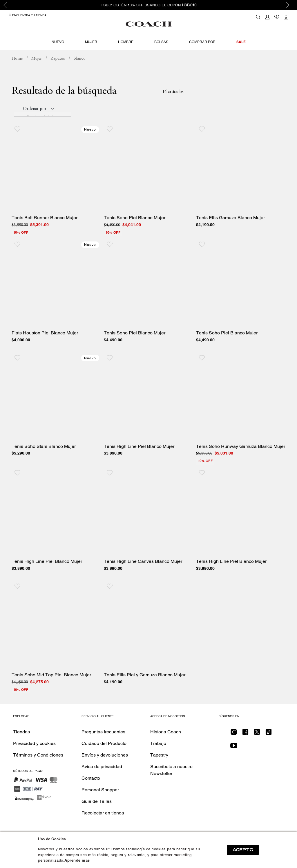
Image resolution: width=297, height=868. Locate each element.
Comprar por (202, 42)
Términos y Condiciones (38, 767)
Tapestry (159, 767)
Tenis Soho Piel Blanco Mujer (135, 230)
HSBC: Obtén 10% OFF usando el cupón (149, 5)
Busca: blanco (80, 71)
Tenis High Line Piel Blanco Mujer (139, 459)
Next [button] (288, 5)
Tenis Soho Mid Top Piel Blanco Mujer (51, 687)
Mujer (91, 42)
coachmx (17, 71)
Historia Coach (166, 744)
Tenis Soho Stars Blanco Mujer (44, 459)
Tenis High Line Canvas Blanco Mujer (143, 574)
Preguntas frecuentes (103, 744)
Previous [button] (9, 5)
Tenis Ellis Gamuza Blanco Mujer (230, 230)
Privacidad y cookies (34, 756)
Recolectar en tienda (103, 825)
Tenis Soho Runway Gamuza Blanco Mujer (241, 459)
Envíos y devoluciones (105, 767)
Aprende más (77, 860)
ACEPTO (243, 850)
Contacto (91, 790)
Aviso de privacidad (102, 779)
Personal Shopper (100, 802)
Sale (241, 42)
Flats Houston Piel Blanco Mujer (45, 345)
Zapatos (58, 71)
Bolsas (161, 42)
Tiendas (21, 744)
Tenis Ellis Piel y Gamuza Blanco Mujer (145, 687)
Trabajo (158, 756)
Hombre (126, 42)
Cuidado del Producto (104, 756)
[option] (148, 5)
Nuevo (58, 42)
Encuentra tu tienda (28, 15)
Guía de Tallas (97, 813)
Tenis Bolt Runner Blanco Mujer (45, 230)
